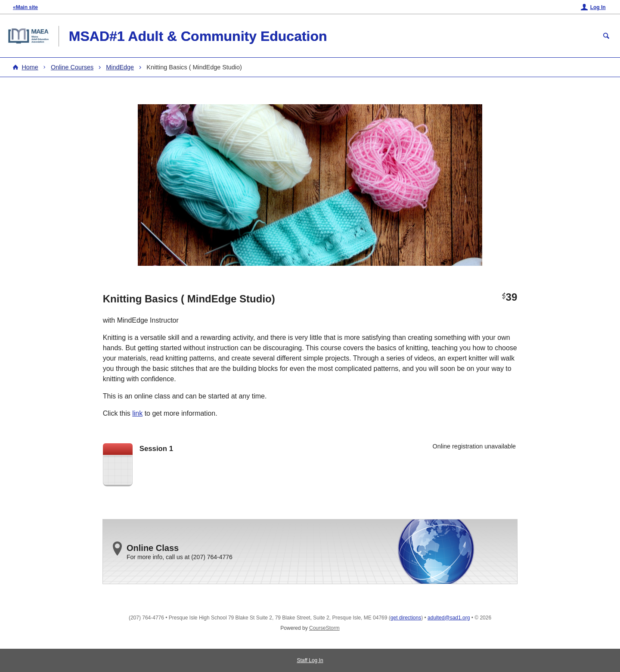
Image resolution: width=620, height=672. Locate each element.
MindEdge (120, 67)
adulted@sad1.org (449, 618)
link (137, 413)
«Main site (25, 7)
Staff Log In (310, 660)
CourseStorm (324, 628)
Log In (598, 7)
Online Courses (72, 67)
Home (30, 67)
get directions (406, 618)
